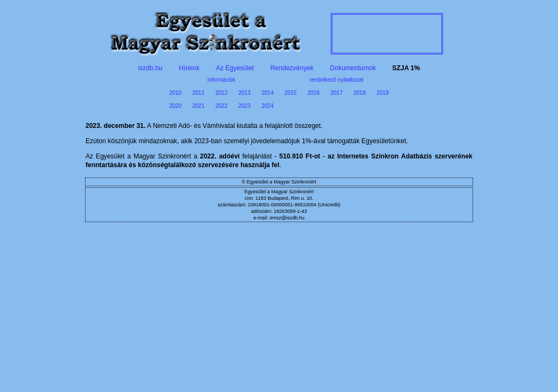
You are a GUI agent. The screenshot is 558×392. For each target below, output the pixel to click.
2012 (221, 93)
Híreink (189, 68)
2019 (383, 93)
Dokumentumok (353, 68)
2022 (221, 106)
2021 (198, 106)
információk (222, 80)
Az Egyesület (235, 68)
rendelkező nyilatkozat (336, 80)
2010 (175, 93)
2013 (245, 93)
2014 (268, 93)
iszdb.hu (150, 68)
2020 (175, 106)
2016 (313, 93)
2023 (245, 106)
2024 (268, 106)
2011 (198, 93)
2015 (290, 93)
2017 (337, 93)
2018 (360, 93)
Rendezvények (292, 68)
